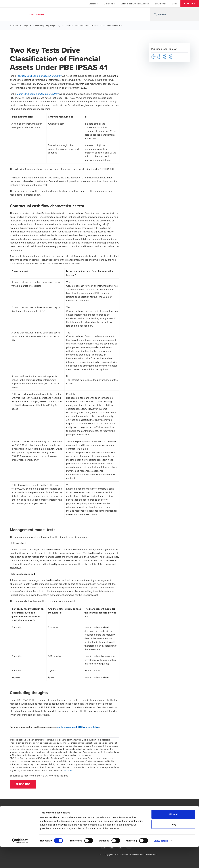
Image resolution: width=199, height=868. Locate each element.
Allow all (173, 835)
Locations (93, 4)
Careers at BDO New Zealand (135, 4)
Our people (109, 4)
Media (175, 4)
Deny (173, 846)
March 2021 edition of (38, 94)
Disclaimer (68, 770)
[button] (190, 4)
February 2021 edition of (39, 76)
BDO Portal (160, 4)
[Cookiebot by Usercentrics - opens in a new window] (20, 862)
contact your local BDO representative (78, 727)
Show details (161, 862)
